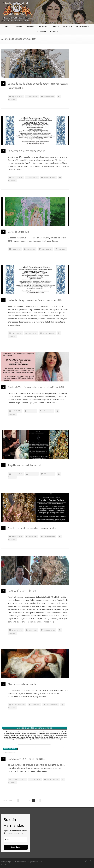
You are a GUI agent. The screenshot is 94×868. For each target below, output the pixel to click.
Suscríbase (16, 847)
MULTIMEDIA (43, 26)
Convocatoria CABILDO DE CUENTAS (26, 759)
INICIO (7, 26)
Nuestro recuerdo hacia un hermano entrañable (32, 528)
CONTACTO (55, 26)
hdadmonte (33, 97)
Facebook (90, 861)
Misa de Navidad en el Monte (22, 684)
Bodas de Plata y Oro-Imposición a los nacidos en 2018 (35, 300)
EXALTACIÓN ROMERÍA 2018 (22, 591)
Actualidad (11, 100)
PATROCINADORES (82, 26)
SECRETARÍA (67, 26)
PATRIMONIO (18, 26)
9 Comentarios (49, 97)
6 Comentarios (47, 249)
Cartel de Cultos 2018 (19, 232)
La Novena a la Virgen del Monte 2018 (26, 151)
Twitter (85, 861)
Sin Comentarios (49, 177)
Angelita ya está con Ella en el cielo (25, 465)
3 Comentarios (47, 411)
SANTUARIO (30, 26)
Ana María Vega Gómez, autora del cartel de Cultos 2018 (36, 387)
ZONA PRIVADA (41, 31)
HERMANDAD (54, 31)
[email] (16, 840)
